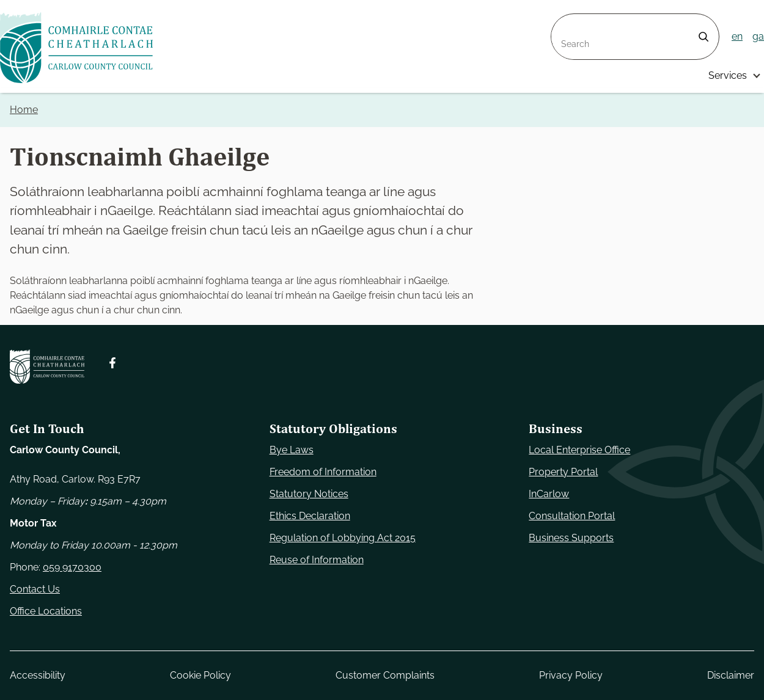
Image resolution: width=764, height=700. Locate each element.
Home (24, 110)
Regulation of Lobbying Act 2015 (343, 538)
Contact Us (35, 589)
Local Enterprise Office (579, 450)
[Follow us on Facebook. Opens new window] (112, 363)
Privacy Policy (571, 675)
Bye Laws (292, 450)
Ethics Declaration (310, 516)
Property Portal (563, 472)
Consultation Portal (572, 516)
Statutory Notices (309, 494)
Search (567, 21)
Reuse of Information (317, 560)
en (737, 36)
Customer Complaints (385, 675)
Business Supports (571, 538)
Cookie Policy (200, 675)
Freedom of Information (323, 472)
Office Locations (46, 611)
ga (758, 36)
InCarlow (549, 494)
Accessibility (38, 675)
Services (728, 75)
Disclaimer (731, 675)
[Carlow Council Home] (47, 366)
